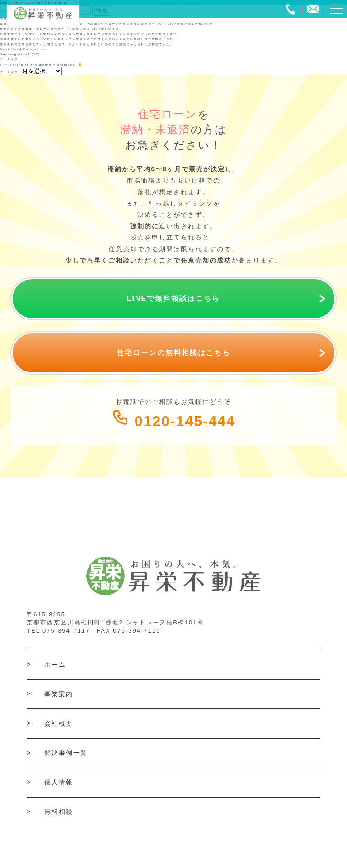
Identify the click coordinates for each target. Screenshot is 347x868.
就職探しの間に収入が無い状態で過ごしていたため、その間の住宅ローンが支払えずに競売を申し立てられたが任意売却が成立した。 (108, 24)
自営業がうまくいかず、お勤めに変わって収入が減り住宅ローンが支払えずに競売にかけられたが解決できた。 (90, 34)
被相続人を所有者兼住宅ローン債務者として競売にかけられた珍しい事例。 (61, 29)
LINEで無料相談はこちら (173, 298)
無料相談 (59, 812)
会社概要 (59, 723)
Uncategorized (15, 54)
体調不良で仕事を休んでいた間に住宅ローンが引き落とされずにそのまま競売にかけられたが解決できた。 (87, 44)
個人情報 (59, 782)
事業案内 (59, 694)
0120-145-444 (173, 421)
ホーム (55, 665)
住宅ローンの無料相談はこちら (173, 353)
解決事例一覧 (66, 753)
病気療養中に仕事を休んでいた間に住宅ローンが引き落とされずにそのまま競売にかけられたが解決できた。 (89, 39)
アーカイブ (9, 72)
